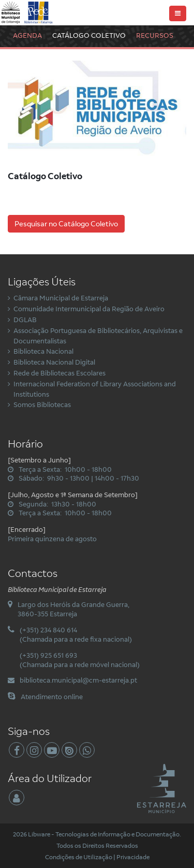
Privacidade (133, 857)
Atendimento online (52, 697)
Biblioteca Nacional (43, 351)
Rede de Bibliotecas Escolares (59, 373)
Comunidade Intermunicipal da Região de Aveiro (89, 309)
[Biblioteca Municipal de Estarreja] (27, 12)
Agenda (27, 35)
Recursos (155, 35)
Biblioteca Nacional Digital (54, 362)
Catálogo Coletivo (89, 35)
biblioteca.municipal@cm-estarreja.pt (78, 680)
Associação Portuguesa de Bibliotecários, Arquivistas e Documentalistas (98, 336)
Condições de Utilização (79, 857)
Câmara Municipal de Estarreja (61, 298)
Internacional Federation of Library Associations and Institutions (95, 389)
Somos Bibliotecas (42, 404)
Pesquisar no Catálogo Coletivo (66, 224)
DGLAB (25, 320)
